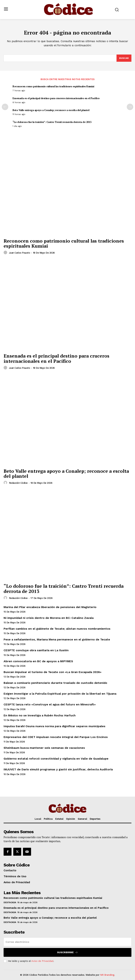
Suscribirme (67, 952)
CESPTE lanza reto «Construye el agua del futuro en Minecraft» (50, 704)
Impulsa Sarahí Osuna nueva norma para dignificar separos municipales (54, 726)
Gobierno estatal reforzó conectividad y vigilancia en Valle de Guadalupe (56, 759)
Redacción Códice (18, 483)
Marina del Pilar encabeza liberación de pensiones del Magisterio (50, 607)
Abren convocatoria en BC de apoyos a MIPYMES (38, 661)
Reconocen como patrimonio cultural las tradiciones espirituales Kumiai (53, 86)
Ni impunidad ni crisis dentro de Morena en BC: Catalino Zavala (49, 618)
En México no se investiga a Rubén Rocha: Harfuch (40, 715)
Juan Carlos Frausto (20, 253)
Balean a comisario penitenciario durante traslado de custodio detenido (55, 683)
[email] (67, 942)
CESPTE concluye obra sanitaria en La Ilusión (36, 650)
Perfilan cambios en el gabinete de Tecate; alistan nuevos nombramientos (57, 629)
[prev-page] (5, 107)
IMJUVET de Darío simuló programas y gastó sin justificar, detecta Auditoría (58, 769)
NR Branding (107, 975)
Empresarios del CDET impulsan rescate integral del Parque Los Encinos (56, 737)
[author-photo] (6, 253)
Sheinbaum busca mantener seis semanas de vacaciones (44, 748)
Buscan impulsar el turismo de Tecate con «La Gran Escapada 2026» (53, 672)
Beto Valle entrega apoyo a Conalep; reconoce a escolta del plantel (51, 110)
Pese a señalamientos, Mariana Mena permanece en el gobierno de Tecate (57, 639)
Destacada (10, 902)
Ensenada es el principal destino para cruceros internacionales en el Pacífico (56, 98)
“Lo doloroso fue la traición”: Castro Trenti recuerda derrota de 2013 (52, 122)
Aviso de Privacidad (42, 961)
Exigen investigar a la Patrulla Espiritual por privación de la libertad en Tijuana (60, 694)
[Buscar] (124, 58)
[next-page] (130, 107)
